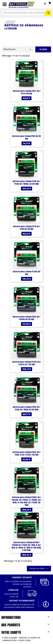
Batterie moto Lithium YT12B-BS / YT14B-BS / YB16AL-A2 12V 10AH (27, 183)
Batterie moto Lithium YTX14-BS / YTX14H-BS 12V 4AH (27, 318)
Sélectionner (18, 49)
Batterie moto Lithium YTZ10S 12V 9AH (27, 273)
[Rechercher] (27, 13)
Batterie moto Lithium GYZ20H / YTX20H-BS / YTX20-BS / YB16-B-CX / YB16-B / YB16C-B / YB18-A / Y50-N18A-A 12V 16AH (27, 546)
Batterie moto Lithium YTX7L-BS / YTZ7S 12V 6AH (27, 92)
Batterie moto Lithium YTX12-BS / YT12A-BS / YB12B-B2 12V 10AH (27, 408)
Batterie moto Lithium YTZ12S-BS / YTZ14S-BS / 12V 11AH (27, 363)
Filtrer (43, 49)
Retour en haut (39, 569)
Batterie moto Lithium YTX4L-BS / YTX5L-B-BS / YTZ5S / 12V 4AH (27, 453)
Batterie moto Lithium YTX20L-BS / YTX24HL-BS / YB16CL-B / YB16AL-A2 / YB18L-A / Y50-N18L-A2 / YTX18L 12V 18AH (27, 501)
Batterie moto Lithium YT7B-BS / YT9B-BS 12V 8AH (27, 228)
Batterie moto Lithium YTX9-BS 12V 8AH (27, 137)
